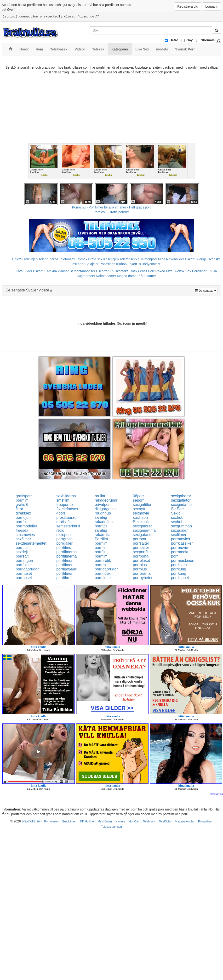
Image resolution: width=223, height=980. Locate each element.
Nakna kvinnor (58, 271)
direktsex (23, 513)
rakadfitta (103, 535)
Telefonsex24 (129, 259)
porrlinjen (179, 565)
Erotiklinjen (69, 821)
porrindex (103, 573)
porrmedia (180, 552)
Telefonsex (67, 259)
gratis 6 (22, 505)
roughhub (103, 513)
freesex (22, 530)
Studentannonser (83, 271)
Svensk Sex (182, 271)
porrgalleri (65, 543)
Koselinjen (111, 259)
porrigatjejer (66, 569)
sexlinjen (140, 517)
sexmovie (141, 513)
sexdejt (22, 552)
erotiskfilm (65, 522)
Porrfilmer (199, 271)
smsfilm (63, 500)
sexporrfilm (142, 552)
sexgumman (181, 526)
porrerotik (103, 561)
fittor (20, 509)
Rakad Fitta (164, 271)
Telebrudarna (48, 259)
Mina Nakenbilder (171, 259)
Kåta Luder (24, 271)
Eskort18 (134, 264)
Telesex (82, 259)
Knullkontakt (119, 271)
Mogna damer (127, 276)
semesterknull (68, 526)
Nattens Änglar (185, 821)
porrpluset (141, 561)
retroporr (64, 535)
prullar (100, 496)
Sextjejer (92, 264)
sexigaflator (181, 500)
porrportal (141, 556)
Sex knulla (142, 522)
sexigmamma (144, 530)
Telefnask (149, 821)
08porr (138, 496)
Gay (189, 40)
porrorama (142, 573)
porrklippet (180, 578)
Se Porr (177, 509)
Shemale (208, 40)
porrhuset (24, 573)
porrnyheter (143, 578)
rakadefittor (104, 522)
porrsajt (22, 556)
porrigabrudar (27, 569)
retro (60, 530)
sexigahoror (181, 496)
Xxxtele (120, 821)
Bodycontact (151, 264)
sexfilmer (179, 535)
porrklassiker (182, 543)
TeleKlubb (165, 821)
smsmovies (25, 535)
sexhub (177, 517)
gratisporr (24, 496)
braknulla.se (31, 821)
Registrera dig (188, 6)
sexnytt (139, 509)
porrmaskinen (183, 561)
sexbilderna (66, 496)
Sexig (176, 513)
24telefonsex (67, 509)
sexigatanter (143, 535)
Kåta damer (147, 276)
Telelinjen (31, 259)
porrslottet (103, 578)
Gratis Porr (146, 271)
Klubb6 (121, 264)
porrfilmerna (66, 552)
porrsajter (141, 543)
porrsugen (24, 561)
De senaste (206, 290)
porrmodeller (27, 526)
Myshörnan (105, 821)
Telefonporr (149, 259)
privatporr (103, 505)
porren (100, 565)
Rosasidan (107, 264)
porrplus (140, 565)
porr (174, 556)
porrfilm (22, 500)
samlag (101, 517)
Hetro (174, 40)
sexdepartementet (31, 543)
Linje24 (17, 259)
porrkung (179, 569)
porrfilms (64, 548)
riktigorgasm (105, 509)
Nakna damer (106, 276)
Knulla (212, 271)
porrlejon (23, 517)
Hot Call (134, 821)
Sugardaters (86, 276)
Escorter (102, 271)
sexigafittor (142, 505)
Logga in (212, 6)
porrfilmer (64, 561)
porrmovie (180, 548)
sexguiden (180, 530)
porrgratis (64, 539)
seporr (138, 500)
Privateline (205, 821)
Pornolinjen (51, 821)
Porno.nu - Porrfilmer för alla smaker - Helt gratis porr (112, 207)
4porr (61, 513)
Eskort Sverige (196, 259)
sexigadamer (182, 505)
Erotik (133, 271)
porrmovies (180, 539)
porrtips (101, 526)
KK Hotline (87, 821)
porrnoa (140, 539)
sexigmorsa (143, 526)
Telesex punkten (111, 827)
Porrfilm (101, 539)
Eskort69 (40, 271)
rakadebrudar (106, 500)
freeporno (65, 505)
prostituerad (66, 517)
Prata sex (95, 259)
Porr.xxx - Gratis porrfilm (111, 212)
